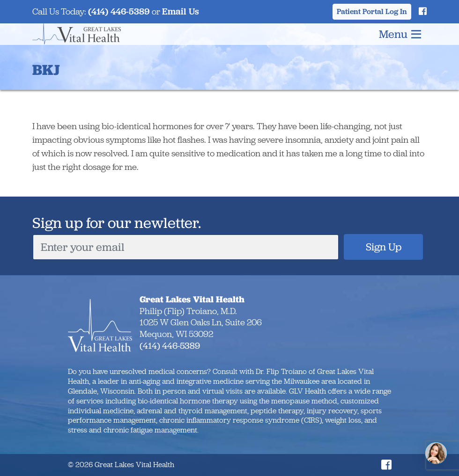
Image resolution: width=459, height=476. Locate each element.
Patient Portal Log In (372, 11)
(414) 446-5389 (119, 11)
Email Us (181, 11)
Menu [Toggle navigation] (400, 34)
